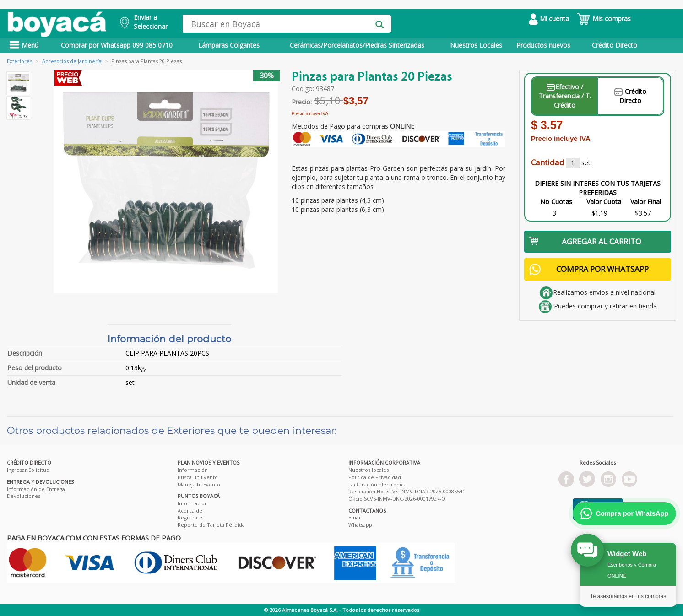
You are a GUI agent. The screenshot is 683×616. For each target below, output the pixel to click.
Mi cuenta (549, 19)
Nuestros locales (369, 470)
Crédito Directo (615, 45)
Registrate (190, 517)
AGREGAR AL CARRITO (585, 241)
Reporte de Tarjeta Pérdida (211, 525)
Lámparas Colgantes (229, 45)
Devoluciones (24, 496)
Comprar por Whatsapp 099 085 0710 (117, 45)
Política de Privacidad (375, 477)
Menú (24, 45)
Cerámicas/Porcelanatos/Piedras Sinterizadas (357, 45)
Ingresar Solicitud (28, 470)
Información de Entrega (36, 489)
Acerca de (190, 511)
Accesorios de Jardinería (72, 61)
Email (355, 517)
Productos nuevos (543, 45)
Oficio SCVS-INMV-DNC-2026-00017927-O (397, 499)
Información (193, 470)
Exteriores (19, 61)
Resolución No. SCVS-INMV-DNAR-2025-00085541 (407, 491)
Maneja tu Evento (199, 484)
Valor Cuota (604, 202)
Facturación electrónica (377, 484)
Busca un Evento (198, 477)
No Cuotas (556, 202)
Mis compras (604, 19)
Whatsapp (360, 525)
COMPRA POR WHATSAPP (589, 269)
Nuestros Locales (476, 45)
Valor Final (646, 202)
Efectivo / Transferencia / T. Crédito (565, 96)
